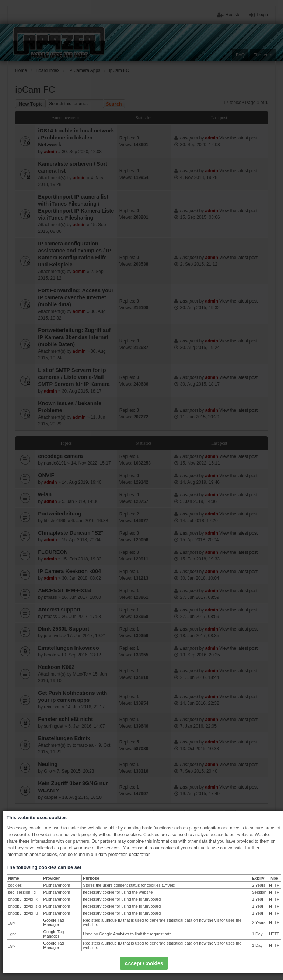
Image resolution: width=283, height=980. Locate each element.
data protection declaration (124, 855)
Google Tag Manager (53, 922)
